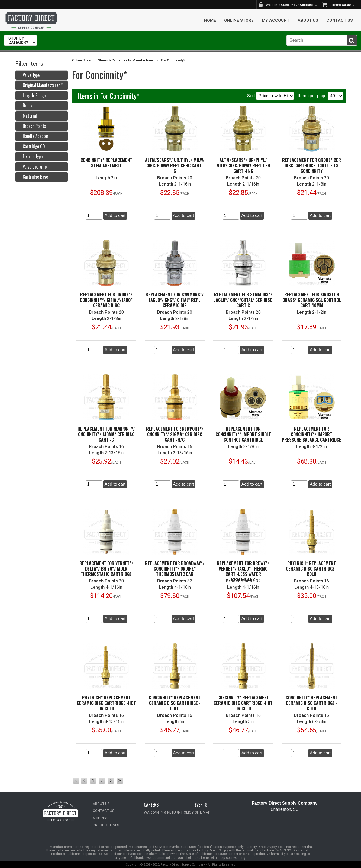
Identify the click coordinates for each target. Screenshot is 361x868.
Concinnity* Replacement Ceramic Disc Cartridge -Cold (175, 703)
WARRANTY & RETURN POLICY (168, 812)
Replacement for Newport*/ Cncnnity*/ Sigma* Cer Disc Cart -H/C (175, 434)
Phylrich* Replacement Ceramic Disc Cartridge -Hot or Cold (106, 703)
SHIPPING (100, 818)
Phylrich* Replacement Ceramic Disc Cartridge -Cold (312, 569)
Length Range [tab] (32, 95)
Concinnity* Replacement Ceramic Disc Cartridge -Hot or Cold (243, 703)
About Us (308, 20)
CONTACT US (103, 811)
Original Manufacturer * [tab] (41, 85)
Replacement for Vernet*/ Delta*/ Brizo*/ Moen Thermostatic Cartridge (106, 569)
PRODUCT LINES (105, 825)
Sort (270, 96)
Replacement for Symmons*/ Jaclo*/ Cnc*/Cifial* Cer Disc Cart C (243, 300)
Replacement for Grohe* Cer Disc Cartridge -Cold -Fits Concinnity (312, 166)
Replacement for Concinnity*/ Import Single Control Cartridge (243, 434)
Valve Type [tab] (29, 75)
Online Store (239, 20)
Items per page (320, 96)
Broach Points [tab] (32, 126)
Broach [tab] (26, 105)
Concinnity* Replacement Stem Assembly (106, 163)
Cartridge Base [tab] (33, 177)
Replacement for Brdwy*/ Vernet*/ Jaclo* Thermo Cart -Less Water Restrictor (243, 571)
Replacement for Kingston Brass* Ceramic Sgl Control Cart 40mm (312, 300)
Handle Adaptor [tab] (33, 136)
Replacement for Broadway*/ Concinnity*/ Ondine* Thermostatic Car (175, 569)
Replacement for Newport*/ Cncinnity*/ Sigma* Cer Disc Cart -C (106, 434)
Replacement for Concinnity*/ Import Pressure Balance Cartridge (312, 434)
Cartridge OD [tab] (32, 146)
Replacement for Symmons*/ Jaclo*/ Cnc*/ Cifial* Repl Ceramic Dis (175, 300)
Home (210, 20)
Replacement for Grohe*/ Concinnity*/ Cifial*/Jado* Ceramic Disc (106, 300)
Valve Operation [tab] (33, 167)
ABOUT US (101, 804)
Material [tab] (28, 116)
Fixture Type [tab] (30, 156)
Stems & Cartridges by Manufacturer (125, 60)
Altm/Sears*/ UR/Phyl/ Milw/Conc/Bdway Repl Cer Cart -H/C (243, 166)
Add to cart (115, 216)
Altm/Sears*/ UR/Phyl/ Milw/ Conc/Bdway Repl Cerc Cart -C (175, 166)
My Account (276, 20)
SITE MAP (202, 812)
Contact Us (340, 20)
